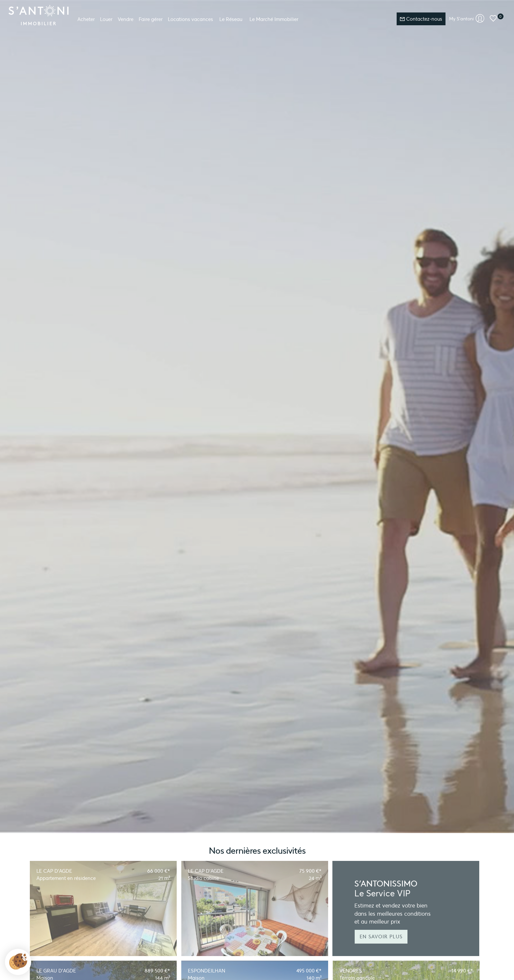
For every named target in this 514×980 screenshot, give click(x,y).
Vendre (126, 19)
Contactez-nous (421, 19)
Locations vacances (190, 19)
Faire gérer (151, 19)
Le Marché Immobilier (274, 19)
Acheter (86, 19)
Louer (106, 19)
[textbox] (189, 149)
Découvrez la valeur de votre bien (89, 100)
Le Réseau (231, 19)
